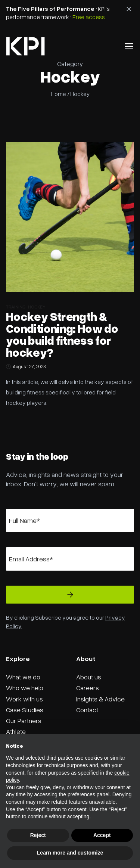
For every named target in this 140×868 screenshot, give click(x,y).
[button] (129, 46)
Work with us (24, 699)
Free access (89, 17)
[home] (25, 46)
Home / (60, 94)
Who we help (25, 688)
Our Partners (24, 720)
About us (89, 677)
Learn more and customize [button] (70, 853)
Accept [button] (102, 835)
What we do (23, 677)
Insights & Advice (100, 699)
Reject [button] (38, 835)
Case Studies (25, 710)
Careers (88, 688)
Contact (87, 710)
